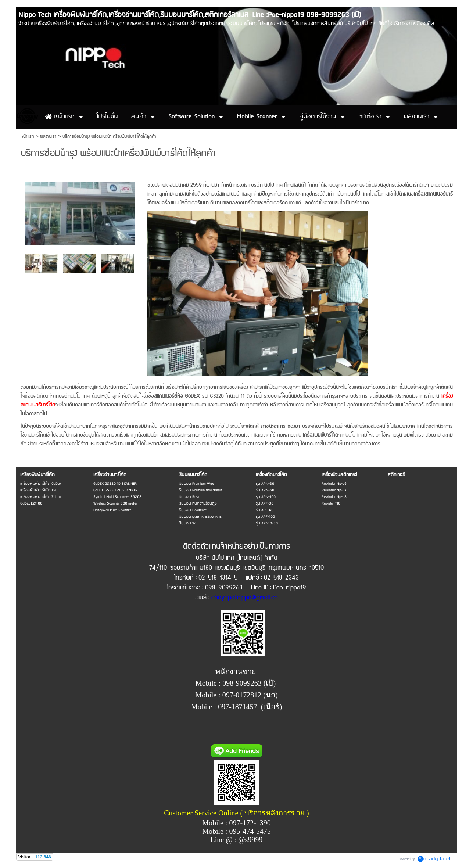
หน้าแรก (27, 137)
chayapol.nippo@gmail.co (245, 598)
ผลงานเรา (48, 137)
